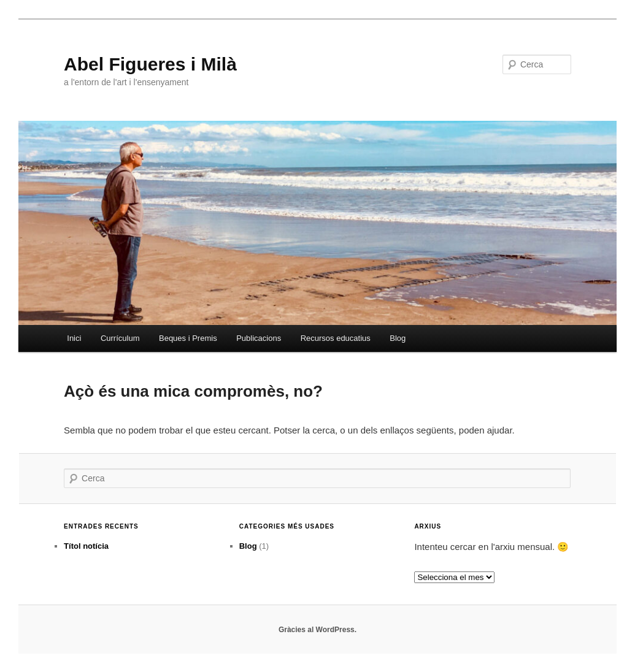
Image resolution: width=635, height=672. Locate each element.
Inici (74, 338)
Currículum (120, 338)
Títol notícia (86, 546)
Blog (398, 338)
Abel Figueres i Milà (150, 64)
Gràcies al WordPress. (317, 630)
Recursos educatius (336, 338)
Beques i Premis (188, 338)
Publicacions (259, 338)
